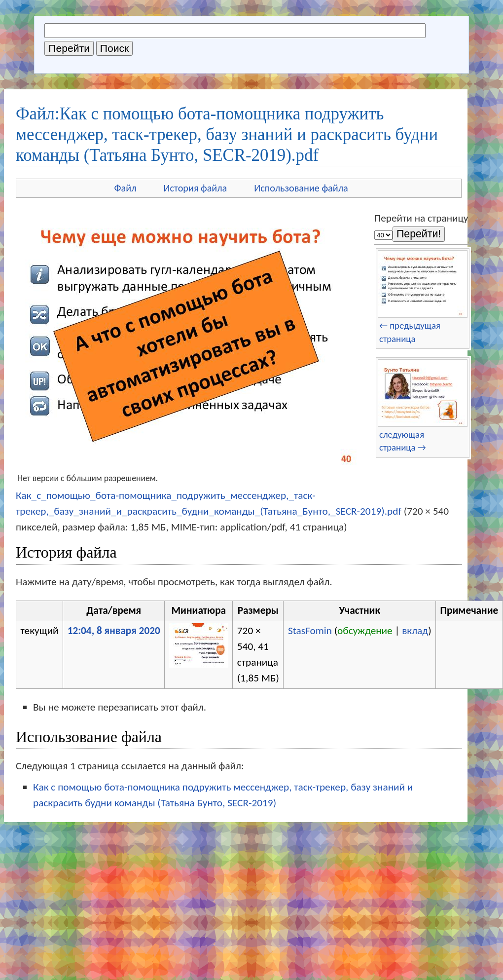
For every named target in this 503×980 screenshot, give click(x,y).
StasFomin (310, 631)
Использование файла (301, 188)
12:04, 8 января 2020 (114, 631)
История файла (196, 188)
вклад (415, 631)
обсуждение (365, 631)
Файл (125, 188)
